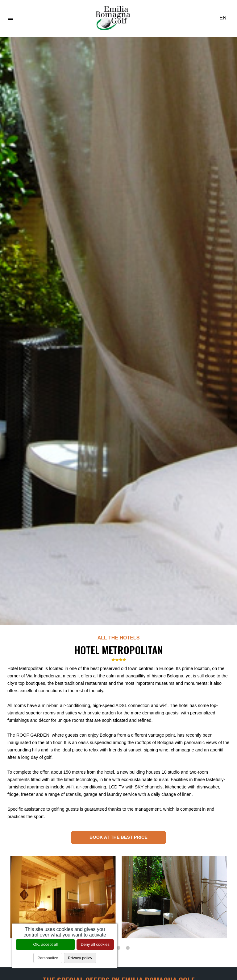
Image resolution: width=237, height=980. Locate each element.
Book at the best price (118, 837)
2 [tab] (118, 948)
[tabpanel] (63, 897)
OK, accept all (46, 944)
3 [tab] (128, 948)
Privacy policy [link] (80, 958)
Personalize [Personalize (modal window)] (48, 958)
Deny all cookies (95, 944)
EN (225, 18)
